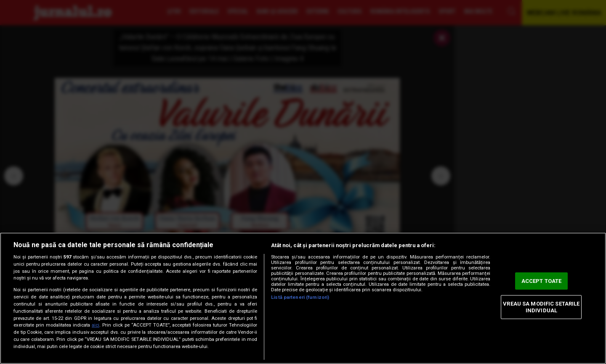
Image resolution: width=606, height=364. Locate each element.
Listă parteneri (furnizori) (300, 297)
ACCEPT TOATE (542, 281)
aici (96, 325)
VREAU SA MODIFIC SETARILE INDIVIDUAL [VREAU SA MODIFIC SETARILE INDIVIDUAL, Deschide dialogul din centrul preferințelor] (541, 307)
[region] (303, 298)
